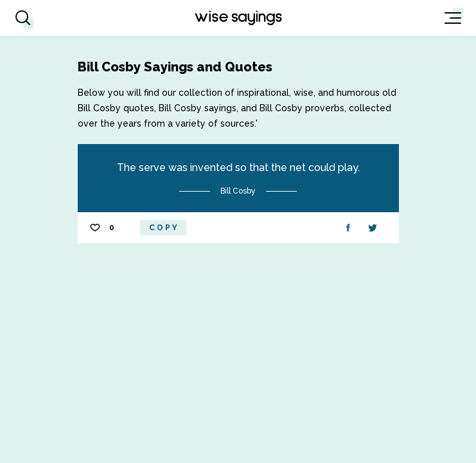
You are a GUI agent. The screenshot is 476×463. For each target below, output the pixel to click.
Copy (164, 228)
